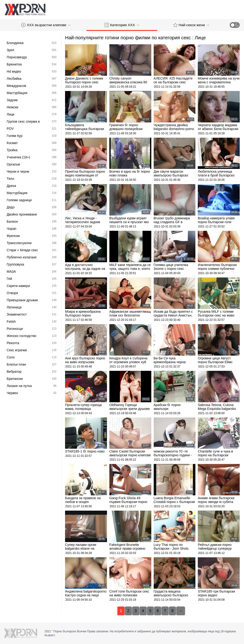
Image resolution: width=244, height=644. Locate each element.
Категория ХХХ (122, 25)
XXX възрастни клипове (46, 25)
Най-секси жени (191, 25)
